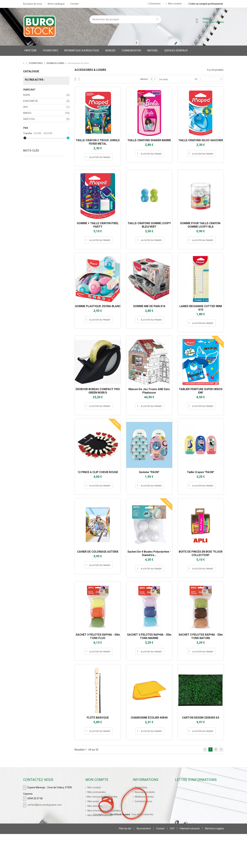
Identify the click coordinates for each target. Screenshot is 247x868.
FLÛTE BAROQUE (98, 718)
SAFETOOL (46, 119)
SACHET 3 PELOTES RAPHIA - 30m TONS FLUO (98, 636)
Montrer (144, 79)
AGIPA (46, 95)
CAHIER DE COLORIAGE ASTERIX (98, 552)
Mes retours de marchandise (102, 797)
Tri (196, 79)
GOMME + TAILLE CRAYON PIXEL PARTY (98, 225)
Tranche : (28, 133)
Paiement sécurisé (190, 863)
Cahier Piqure (33, 168)
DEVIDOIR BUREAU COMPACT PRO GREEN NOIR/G (98, 391)
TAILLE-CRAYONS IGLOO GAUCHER (201, 140)
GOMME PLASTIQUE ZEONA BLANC (98, 306)
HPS (46, 107)
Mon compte (174, 4)
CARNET (29, 163)
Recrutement (144, 863)
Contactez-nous (143, 801)
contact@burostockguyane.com (45, 805)
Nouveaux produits (145, 792)
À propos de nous (33, 4)
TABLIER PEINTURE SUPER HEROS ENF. (201, 391)
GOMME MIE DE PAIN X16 (149, 306)
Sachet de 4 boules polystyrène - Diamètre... (149, 553)
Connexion (154, 4)
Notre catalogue (56, 4)
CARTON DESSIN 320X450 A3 (201, 718)
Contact (75, 4)
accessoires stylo (54, 168)
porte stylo (58, 173)
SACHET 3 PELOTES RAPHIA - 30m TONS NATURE (201, 636)
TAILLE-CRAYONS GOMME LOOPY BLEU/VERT (149, 225)
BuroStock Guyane (120, 849)
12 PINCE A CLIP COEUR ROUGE (98, 472)
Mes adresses (95, 806)
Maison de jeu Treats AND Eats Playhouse (149, 391)
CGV (172, 863)
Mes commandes (96, 792)
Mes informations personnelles (104, 811)
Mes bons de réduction (99, 815)
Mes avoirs (93, 801)
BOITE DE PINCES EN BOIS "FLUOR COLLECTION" (201, 553)
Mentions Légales (214, 863)
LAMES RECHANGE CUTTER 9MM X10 (201, 308)
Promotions (141, 788)
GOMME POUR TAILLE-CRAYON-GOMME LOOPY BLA (201, 225)
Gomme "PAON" (149, 472)
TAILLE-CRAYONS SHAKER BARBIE (149, 140)
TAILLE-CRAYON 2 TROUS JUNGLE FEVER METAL (98, 142)
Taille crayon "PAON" (201, 472)
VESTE (42, 163)
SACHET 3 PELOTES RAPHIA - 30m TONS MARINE (149, 636)
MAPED (46, 113)
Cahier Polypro (33, 158)
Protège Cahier (54, 158)
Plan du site (125, 863)
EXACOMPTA (46, 101)
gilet (51, 163)
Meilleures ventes (144, 797)
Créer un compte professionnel (205, 4)
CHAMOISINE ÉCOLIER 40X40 (149, 718)
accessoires (32, 173)
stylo (46, 173)
